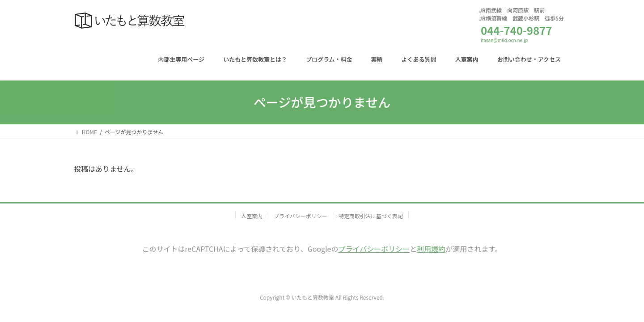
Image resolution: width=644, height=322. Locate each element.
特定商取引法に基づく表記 (371, 216)
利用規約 (431, 249)
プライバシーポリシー (301, 216)
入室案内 (252, 216)
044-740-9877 (516, 30)
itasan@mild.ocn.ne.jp (504, 40)
